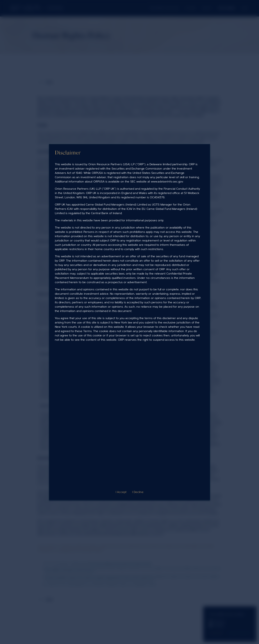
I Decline (138, 492)
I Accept (121, 492)
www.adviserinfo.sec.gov (167, 182)
